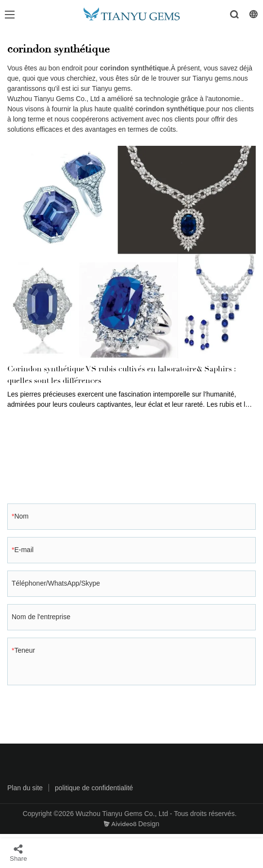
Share (18, 853)
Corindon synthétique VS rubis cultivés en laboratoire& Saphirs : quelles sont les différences (121, 375)
